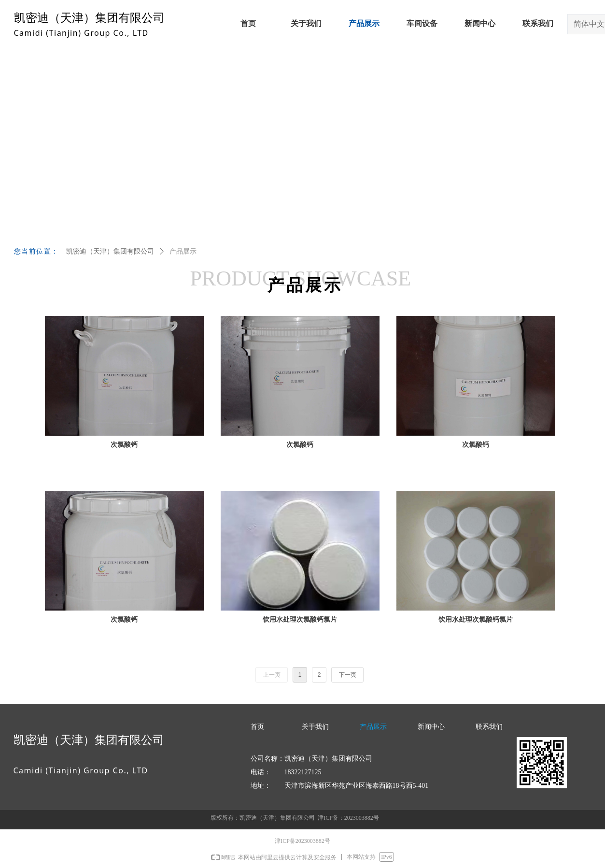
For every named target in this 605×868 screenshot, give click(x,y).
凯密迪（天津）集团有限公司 (110, 251)
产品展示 (183, 251)
